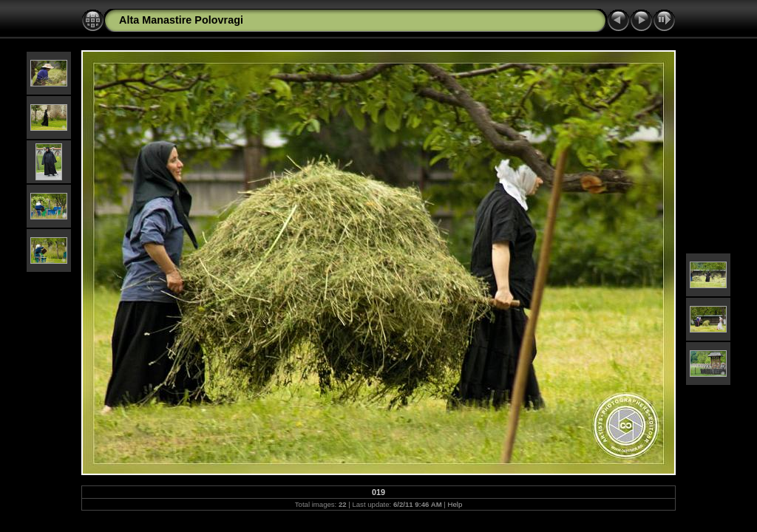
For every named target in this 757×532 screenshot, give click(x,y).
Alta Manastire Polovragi (181, 20)
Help (455, 504)
